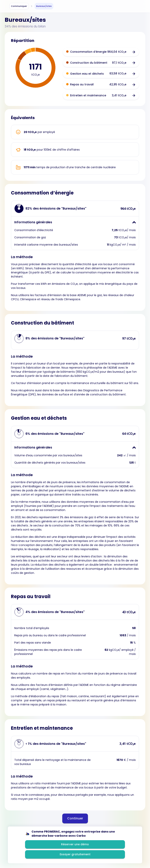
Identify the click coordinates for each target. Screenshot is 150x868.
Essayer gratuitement (75, 854)
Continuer (75, 818)
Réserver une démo (75, 844)
